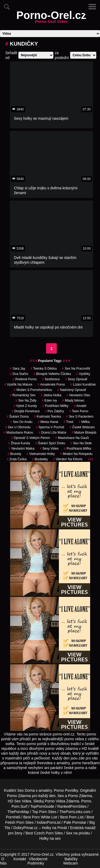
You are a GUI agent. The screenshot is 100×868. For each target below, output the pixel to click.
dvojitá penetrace (26, 411)
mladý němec (73, 401)
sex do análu (21, 422)
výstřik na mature (18, 385)
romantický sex (23, 395)
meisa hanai (48, 422)
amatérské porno (51, 385)
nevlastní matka (22, 449)
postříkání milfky (55, 406)
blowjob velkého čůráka (52, 374)
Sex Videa (23, 801)
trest (68, 422)
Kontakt (20, 859)
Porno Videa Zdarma (62, 801)
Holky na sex (50, 838)
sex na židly (26, 401)
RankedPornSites (72, 806)
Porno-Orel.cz (51, 18)
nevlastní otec (79, 395)
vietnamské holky (41, 454)
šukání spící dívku (50, 443)
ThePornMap (18, 812)
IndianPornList (49, 822)
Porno (86, 801)
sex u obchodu (18, 427)
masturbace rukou (19, 433)
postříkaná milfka (78, 449)
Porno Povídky (66, 790)
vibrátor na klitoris (68, 459)
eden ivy (49, 401)
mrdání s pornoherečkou (33, 390)
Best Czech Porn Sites (44, 833)
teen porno (79, 411)
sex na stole (81, 443)
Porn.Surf (19, 806)
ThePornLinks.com (75, 812)
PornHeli (13, 817)
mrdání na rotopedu (76, 454)
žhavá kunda (19, 443)
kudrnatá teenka (48, 417)
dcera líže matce (52, 433)
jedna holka (51, 395)
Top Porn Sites (44, 812)
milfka (84, 422)
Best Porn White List (40, 817)
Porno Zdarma (19, 796)
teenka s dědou (44, 369)
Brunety (14, 454)
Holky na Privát (54, 828)
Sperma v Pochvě (50, 427)
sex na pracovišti (76, 369)
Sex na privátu (78, 833)
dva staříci (19, 374)
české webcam (82, 427)
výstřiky (83, 374)
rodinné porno (25, 379)
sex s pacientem (80, 417)
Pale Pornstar (75, 822)
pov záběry (55, 411)
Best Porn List (72, 817)
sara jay (17, 369)
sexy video (49, 449)
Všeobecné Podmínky (37, 861)
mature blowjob (84, 433)
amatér (80, 406)
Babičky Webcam (71, 861)
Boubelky (40, 459)
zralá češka (17, 459)
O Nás (3, 861)
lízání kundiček (83, 385)
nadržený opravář (72, 390)
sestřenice (51, 379)
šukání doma (18, 417)
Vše (91, 459)
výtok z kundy (25, 406)
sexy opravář (76, 379)
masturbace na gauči (72, 438)
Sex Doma (26, 790)
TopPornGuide (42, 806)
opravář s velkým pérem (31, 438)
